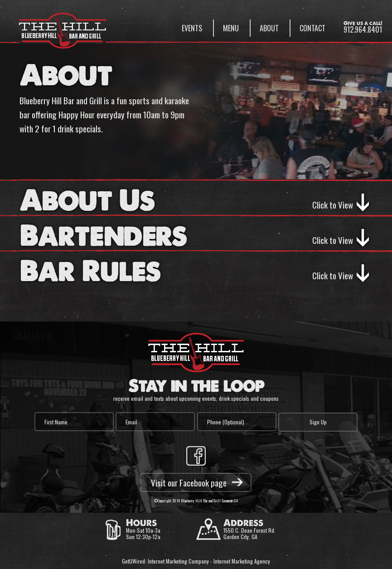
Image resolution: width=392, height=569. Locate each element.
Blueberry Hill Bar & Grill (63, 26)
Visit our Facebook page (189, 482)
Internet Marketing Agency (242, 561)
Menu (231, 28)
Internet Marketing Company (178, 561)
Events (192, 28)
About (269, 28)
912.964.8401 (363, 29)
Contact (312, 28)
